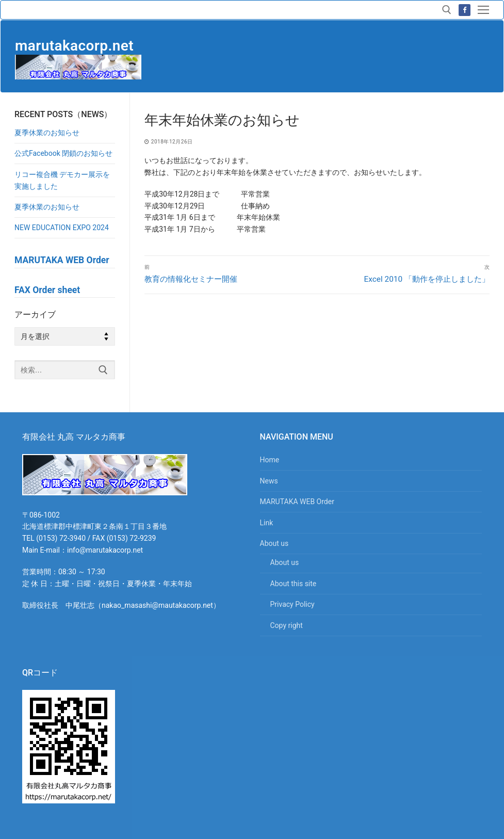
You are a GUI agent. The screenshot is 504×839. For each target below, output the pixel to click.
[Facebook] (465, 10)
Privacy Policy (292, 604)
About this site (294, 584)
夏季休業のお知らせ (47, 133)
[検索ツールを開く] (447, 10)
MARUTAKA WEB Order (297, 502)
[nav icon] (483, 10)
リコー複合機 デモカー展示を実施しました (62, 180)
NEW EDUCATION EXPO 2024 (62, 228)
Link (267, 523)
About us (275, 543)
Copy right (287, 625)
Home (270, 460)
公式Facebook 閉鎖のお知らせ (63, 153)
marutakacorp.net (74, 46)
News (269, 481)
